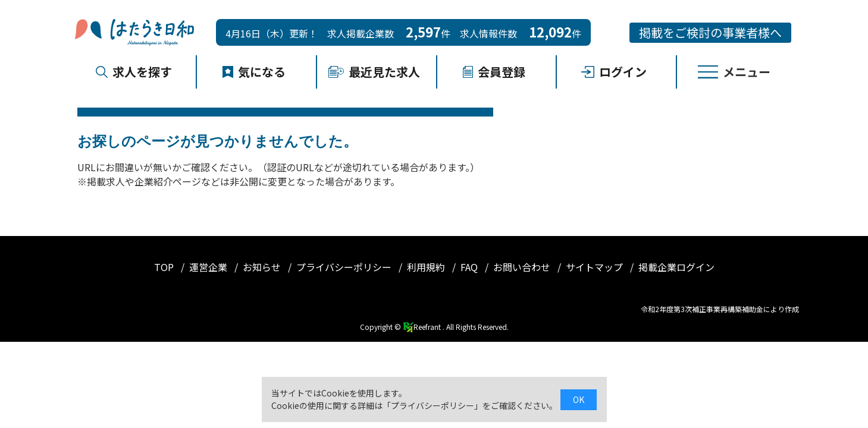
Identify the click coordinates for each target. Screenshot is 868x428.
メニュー (734, 72)
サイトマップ (596, 267)
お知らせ (263, 267)
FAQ (470, 267)
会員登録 (494, 72)
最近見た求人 (374, 72)
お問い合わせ (523, 267)
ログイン (614, 72)
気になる (254, 72)
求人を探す (134, 72)
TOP (165, 267)
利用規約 (427, 267)
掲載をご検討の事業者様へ (710, 32)
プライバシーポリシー (345, 267)
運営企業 (209, 267)
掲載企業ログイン (676, 267)
